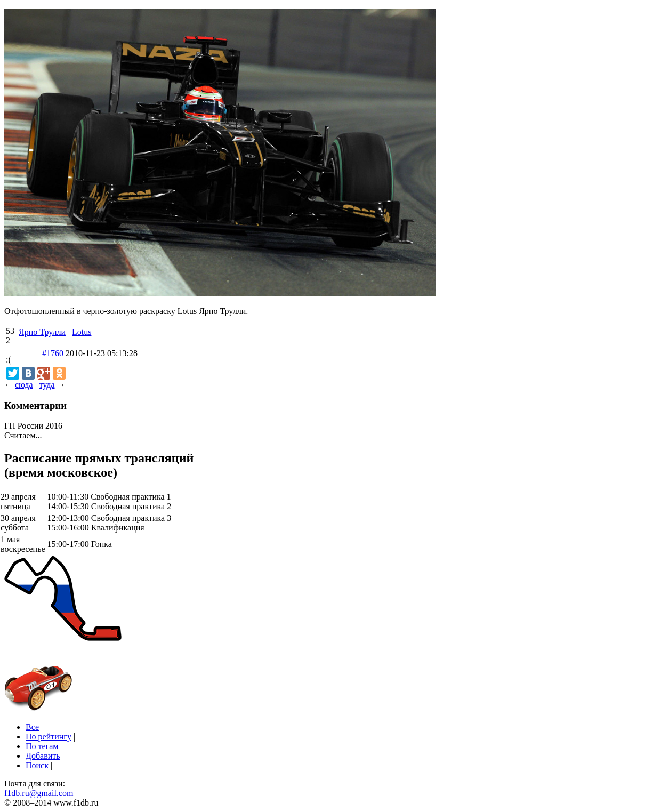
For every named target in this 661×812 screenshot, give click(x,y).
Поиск (37, 765)
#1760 (53, 353)
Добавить (43, 756)
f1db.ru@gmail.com (39, 793)
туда (47, 385)
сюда (24, 385)
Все (32, 727)
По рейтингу (49, 737)
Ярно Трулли (42, 332)
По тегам (42, 746)
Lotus (82, 332)
